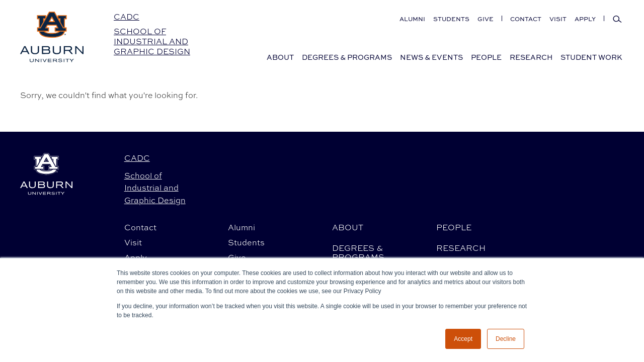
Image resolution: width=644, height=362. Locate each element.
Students (451, 19)
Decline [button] (506, 339)
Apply (585, 19)
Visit (558, 19)
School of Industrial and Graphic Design (152, 41)
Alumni (412, 19)
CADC (127, 17)
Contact (526, 19)
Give (486, 19)
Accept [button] (463, 339)
